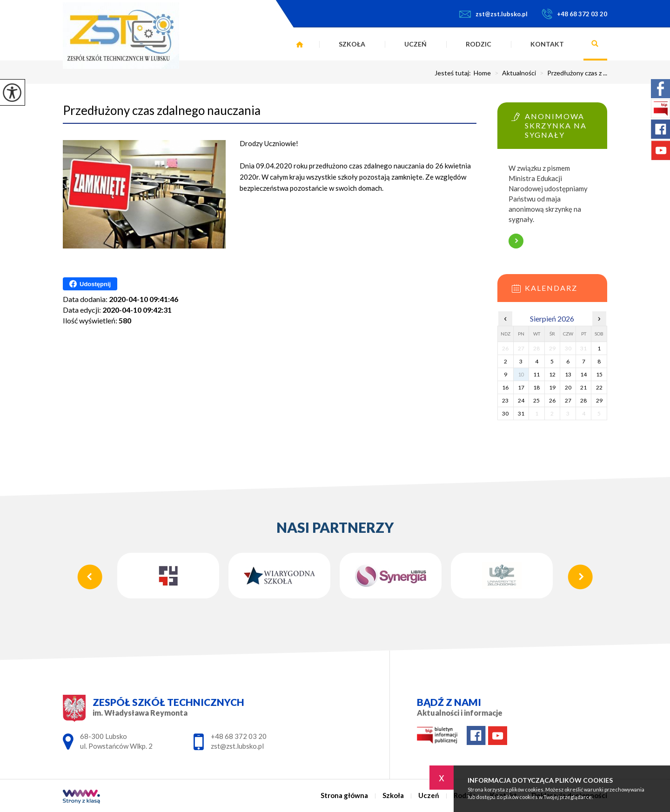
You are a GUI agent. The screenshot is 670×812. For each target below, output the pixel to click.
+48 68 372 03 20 (574, 14)
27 (568, 400)
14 (583, 374)
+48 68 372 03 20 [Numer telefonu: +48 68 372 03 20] (239, 736)
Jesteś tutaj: (454, 73)
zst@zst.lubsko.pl (493, 14)
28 (583, 400)
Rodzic (479, 44)
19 (552, 387)
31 (521, 413)
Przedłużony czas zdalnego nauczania (162, 110)
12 (552, 374)
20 (568, 387)
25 (536, 400)
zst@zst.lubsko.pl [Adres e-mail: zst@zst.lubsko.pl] (237, 746)
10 (521, 374)
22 (599, 387)
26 (552, 400)
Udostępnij (90, 284)
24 (521, 400)
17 (521, 387)
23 (505, 400)
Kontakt (547, 44)
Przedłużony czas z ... (572, 73)
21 (583, 387)
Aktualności (513, 73)
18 (536, 387)
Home (482, 73)
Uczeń (415, 44)
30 (505, 413)
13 (568, 374)
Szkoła (352, 44)
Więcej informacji (516, 241)
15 (599, 374)
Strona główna (300, 44)
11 (536, 374)
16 (505, 387)
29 (599, 400)
